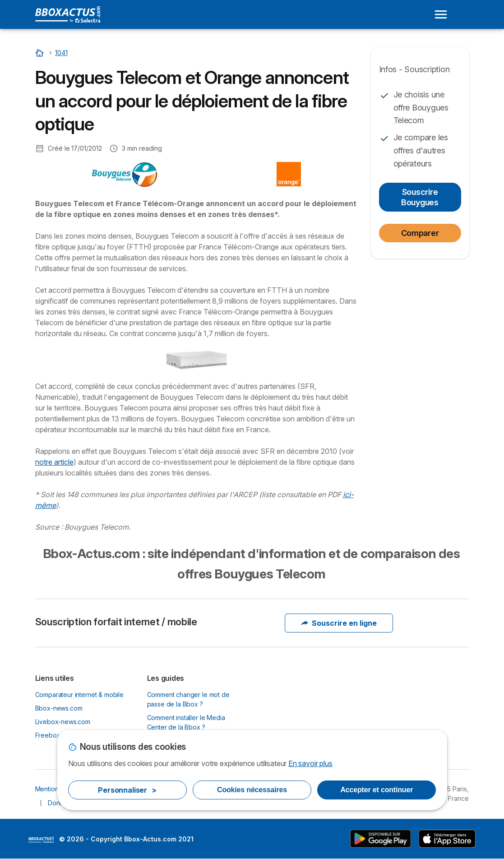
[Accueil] (41, 53)
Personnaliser (127, 790)
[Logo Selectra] (68, 14)
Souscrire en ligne (339, 623)
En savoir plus (310, 763)
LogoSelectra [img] (41, 840)
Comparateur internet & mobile (80, 695)
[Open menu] (441, 14)
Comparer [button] (420, 233)
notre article (54, 462)
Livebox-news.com (63, 722)
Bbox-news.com (59, 708)
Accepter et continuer (377, 790)
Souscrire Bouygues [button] (420, 197)
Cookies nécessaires (252, 790)
